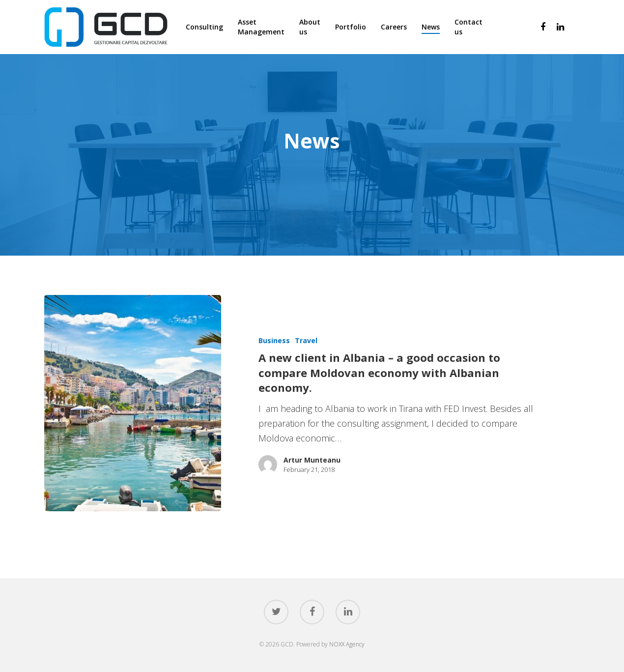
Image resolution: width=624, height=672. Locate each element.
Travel (306, 340)
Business (274, 340)
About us (310, 27)
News (431, 27)
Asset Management (261, 27)
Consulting (204, 27)
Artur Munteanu (312, 460)
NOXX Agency (347, 644)
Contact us (468, 27)
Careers (394, 27)
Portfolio (351, 27)
